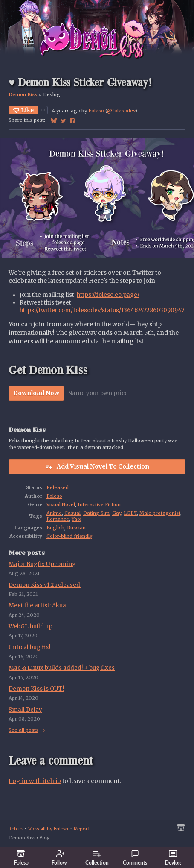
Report (81, 828)
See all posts (23, 730)
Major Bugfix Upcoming (42, 564)
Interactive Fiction (99, 504)
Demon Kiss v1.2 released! (45, 585)
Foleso (96, 111)
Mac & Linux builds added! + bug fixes (62, 668)
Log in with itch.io (35, 781)
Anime (54, 513)
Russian (76, 528)
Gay (117, 513)
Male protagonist (160, 513)
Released (58, 487)
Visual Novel (61, 504)
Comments (135, 858)
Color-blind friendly (69, 536)
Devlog (173, 858)
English (55, 528)
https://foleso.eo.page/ (108, 295)
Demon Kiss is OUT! (36, 689)
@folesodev (121, 111)
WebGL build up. (31, 626)
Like (23, 110)
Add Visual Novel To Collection (97, 466)
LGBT (130, 513)
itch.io (16, 828)
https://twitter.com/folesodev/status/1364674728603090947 (102, 310)
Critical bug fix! (29, 647)
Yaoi (77, 519)
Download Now (36, 393)
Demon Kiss (23, 94)
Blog (44, 837)
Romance (58, 519)
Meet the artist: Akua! (38, 606)
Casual (72, 513)
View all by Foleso (48, 828)
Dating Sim (96, 513)
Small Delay (25, 710)
